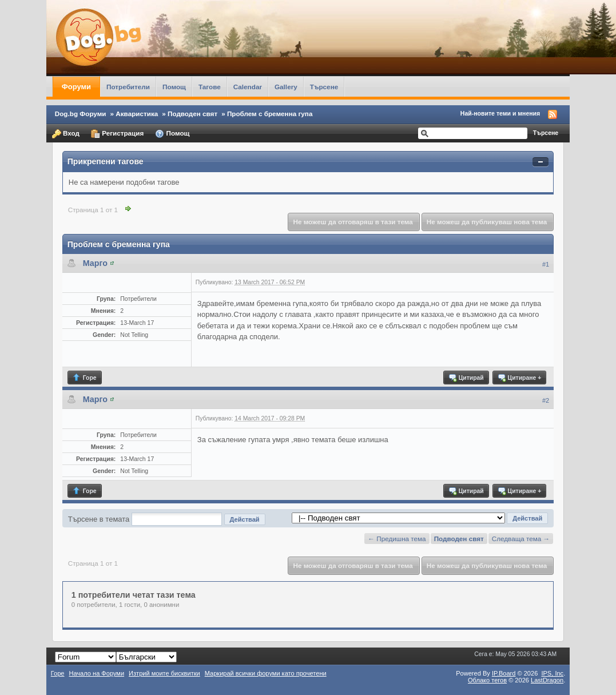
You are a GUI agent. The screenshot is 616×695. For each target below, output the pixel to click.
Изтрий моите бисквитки (164, 673)
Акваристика (137, 114)
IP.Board (504, 673)
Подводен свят (192, 114)
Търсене (324, 87)
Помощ (174, 87)
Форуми (76, 87)
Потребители (128, 87)
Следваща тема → (521, 539)
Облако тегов (487, 680)
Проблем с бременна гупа (270, 114)
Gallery (286, 87)
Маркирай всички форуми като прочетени (266, 673)
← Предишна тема (397, 539)
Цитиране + (519, 378)
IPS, (552, 673)
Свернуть (541, 162)
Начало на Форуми (96, 673)
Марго (95, 263)
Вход (66, 134)
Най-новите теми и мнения (500, 113)
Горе (84, 378)
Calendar (248, 87)
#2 (546, 400)
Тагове (210, 87)
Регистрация (117, 134)
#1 (546, 264)
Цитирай (466, 378)
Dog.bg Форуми (81, 114)
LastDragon (547, 680)
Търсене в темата (99, 519)
